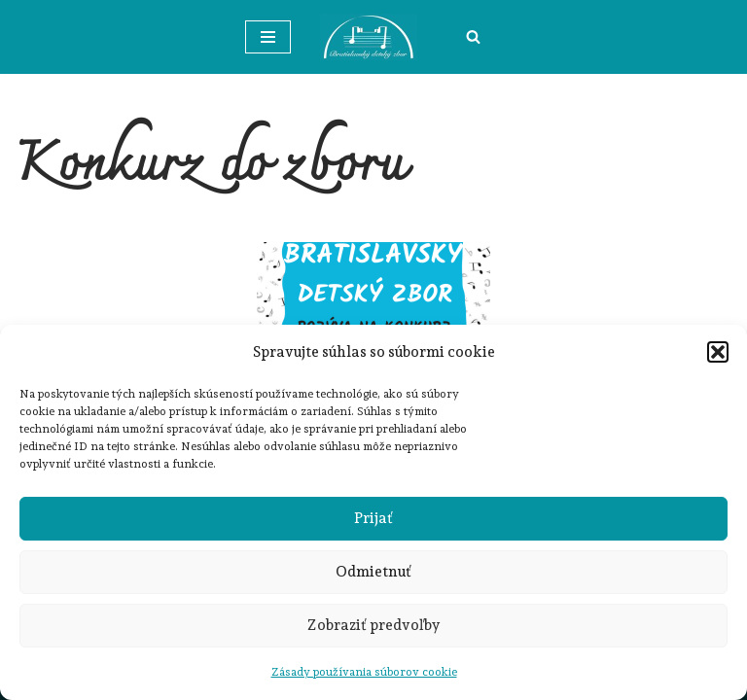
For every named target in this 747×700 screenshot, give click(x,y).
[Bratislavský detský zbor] (373, 37)
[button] (718, 352)
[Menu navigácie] (268, 37)
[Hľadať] (473, 36)
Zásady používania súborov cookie (364, 672)
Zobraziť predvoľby (374, 625)
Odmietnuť (373, 572)
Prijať (373, 518)
